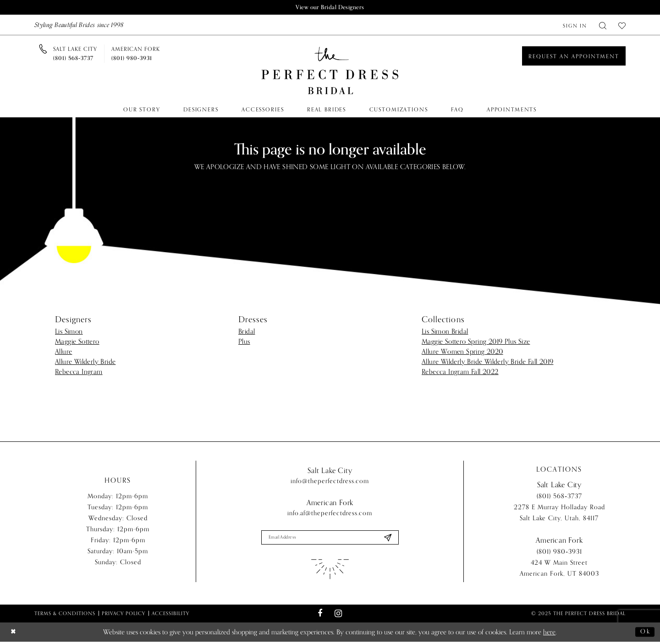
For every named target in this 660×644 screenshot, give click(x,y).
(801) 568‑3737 (559, 498)
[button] (575, 25)
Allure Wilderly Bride (85, 362)
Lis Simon (69, 332)
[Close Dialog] (14, 634)
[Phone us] (75, 54)
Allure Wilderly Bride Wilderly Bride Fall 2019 (487, 362)
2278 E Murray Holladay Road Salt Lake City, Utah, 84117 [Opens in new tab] (559, 514)
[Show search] (603, 25)
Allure (63, 352)
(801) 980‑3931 (559, 553)
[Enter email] (330, 539)
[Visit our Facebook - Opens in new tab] (320, 616)
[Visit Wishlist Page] (622, 25)
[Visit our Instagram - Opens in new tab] (338, 615)
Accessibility (170, 615)
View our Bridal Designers (330, 8)
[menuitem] (575, 25)
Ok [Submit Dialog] (644, 634)
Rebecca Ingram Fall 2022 (460, 372)
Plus (244, 342)
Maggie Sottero (77, 342)
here (549, 634)
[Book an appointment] (574, 56)
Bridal (247, 332)
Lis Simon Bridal (445, 332)
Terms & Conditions (65, 615)
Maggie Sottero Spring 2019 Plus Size (476, 342)
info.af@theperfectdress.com (330, 514)
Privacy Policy (124, 615)
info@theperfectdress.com (330, 482)
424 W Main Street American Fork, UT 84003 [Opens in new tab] (559, 570)
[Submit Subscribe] (387, 539)
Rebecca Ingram (79, 372)
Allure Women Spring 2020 (462, 352)
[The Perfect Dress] (330, 71)
